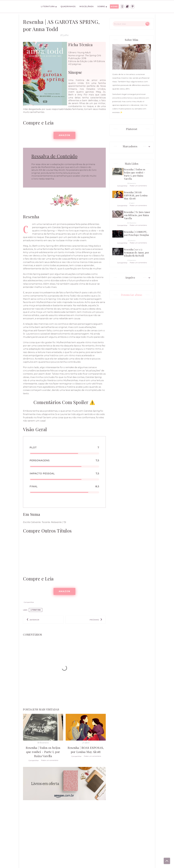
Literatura (48, 6)
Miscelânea (87, 6)
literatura (36, 610)
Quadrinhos (68, 6)
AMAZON (64, 135)
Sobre (101, 6)
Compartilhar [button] (29, 602)
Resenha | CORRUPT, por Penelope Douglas (136, 233)
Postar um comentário (50, 760)
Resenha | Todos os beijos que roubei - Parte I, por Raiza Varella (43, 752)
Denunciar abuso (132, 295)
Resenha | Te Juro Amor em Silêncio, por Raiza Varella (137, 215)
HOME (114, 6)
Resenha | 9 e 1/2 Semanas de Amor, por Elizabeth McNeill (136, 253)
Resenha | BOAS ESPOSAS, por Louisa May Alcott (86, 750)
